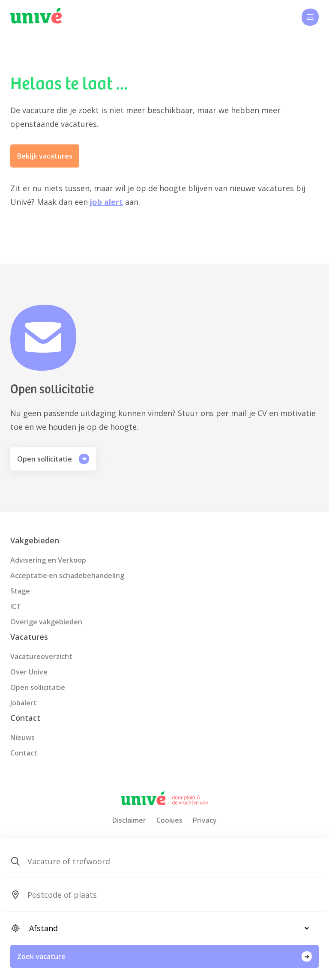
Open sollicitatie (53, 459)
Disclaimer (129, 820)
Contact (24, 753)
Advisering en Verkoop (48, 560)
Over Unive (29, 672)
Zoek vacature (164, 956)
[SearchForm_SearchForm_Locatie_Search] (165, 895)
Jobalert (24, 703)
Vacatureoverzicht (41, 656)
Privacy (205, 820)
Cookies (169, 820)
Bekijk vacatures (45, 156)
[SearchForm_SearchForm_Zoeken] (165, 861)
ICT (16, 606)
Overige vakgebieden (46, 622)
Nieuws (22, 737)
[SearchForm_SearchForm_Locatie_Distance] (165, 928)
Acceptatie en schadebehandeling (67, 575)
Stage (20, 591)
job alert (106, 202)
